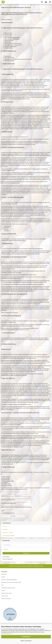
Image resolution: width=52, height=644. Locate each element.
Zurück (13, 516)
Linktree (3, 590)
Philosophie (5, 529)
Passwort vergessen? (7, 559)
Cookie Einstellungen (6, 599)
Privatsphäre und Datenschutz (8, 588)
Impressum (4, 574)
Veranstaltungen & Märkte (8, 536)
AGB (2, 585)
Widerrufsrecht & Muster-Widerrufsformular (11, 582)
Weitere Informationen (26, 641)
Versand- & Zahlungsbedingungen (9, 580)
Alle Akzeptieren (26, 637)
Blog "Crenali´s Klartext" (8, 533)
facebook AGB (5, 596)
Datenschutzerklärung (6, 634)
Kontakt (3, 577)
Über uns (5, 526)
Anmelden (26, 553)
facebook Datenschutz (6, 593)
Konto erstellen (6, 557)
